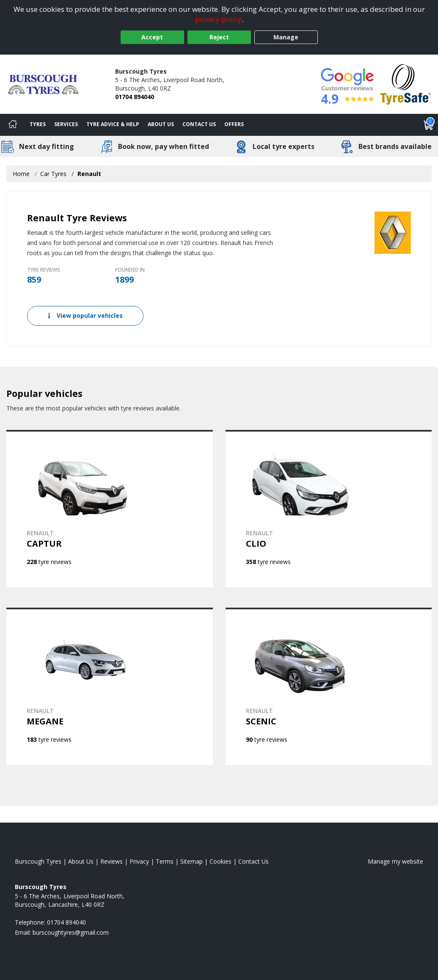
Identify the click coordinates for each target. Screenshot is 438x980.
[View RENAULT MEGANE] (110, 686)
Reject (219, 37)
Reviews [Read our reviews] (112, 861)
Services (66, 124)
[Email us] (71, 932)
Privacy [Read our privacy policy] (139, 861)
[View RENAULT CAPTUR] (110, 509)
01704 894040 (135, 97)
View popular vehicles (85, 315)
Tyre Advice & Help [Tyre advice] (113, 124)
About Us (161, 124)
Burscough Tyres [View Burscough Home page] (38, 861)
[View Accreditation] (406, 84)
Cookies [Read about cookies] (220, 861)
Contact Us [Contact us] (199, 124)
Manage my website (395, 861)
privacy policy (218, 19)
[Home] (13, 125)
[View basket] (429, 125)
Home (21, 174)
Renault (89, 174)
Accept (152, 37)
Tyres (38, 124)
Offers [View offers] (234, 124)
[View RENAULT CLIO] (329, 509)
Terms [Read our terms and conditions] (165, 861)
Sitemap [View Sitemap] (191, 861)
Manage (286, 37)
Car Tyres (53, 174)
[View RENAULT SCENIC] (329, 686)
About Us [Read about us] (81, 861)
